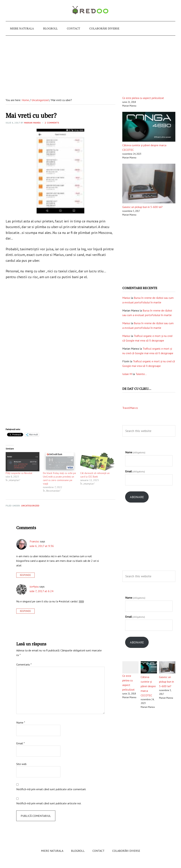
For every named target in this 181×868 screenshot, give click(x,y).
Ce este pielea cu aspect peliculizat (143, 98)
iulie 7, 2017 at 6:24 (42, 591)
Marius (126, 298)
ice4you (34, 586)
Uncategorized (30, 506)
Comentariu (24, 664)
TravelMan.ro (130, 408)
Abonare (137, 497)
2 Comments (52, 123)
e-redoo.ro (90, 11)
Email (21, 743)
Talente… (141, 374)
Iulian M (127, 374)
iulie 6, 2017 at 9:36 (42, 546)
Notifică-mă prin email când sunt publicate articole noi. (49, 803)
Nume (21, 722)
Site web (21, 764)
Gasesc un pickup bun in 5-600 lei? (142, 207)
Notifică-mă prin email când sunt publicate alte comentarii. (51, 789)
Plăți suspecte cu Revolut (19, 473)
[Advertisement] (90, 62)
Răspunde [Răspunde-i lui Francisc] (25, 575)
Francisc (34, 541)
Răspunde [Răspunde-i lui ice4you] (25, 611)
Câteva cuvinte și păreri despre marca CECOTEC (148, 686)
